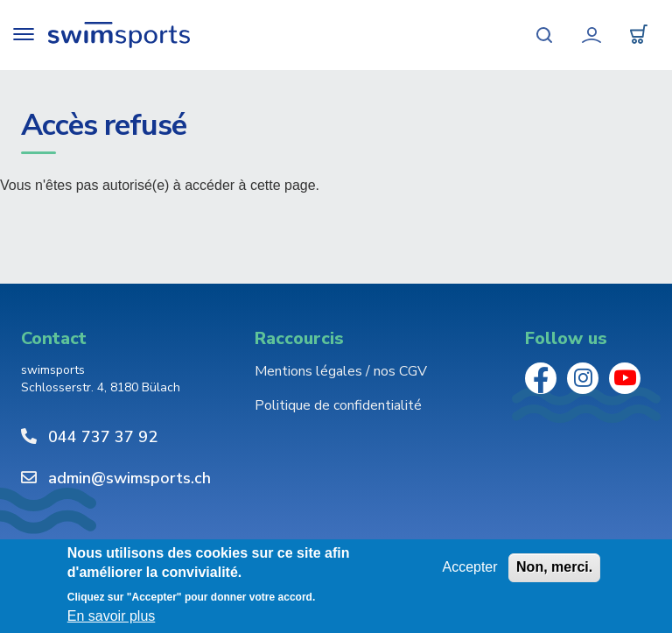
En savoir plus (112, 616)
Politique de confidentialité (338, 405)
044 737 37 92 (103, 437)
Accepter (469, 567)
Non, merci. (554, 567)
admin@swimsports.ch (129, 478)
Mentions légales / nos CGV (341, 371)
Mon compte (591, 35)
